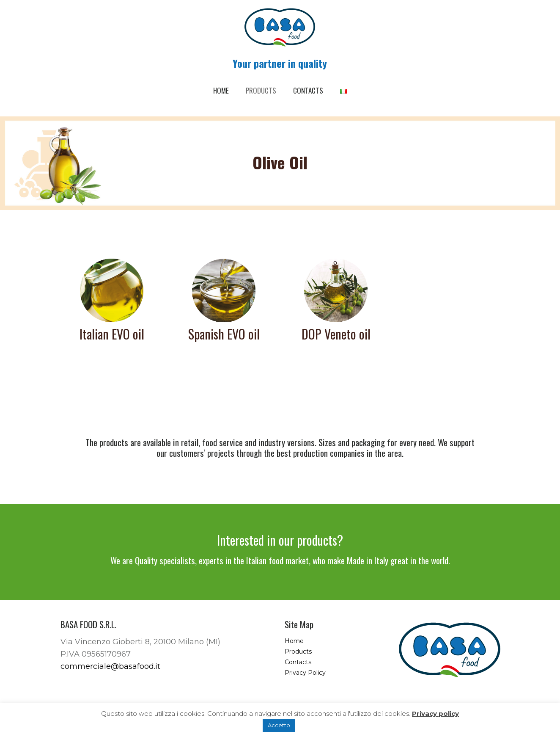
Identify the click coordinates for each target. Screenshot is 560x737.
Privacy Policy (305, 673)
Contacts (298, 662)
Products (298, 651)
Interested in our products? (280, 540)
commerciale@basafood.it (110, 666)
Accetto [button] (279, 725)
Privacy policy (435, 714)
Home (294, 641)
